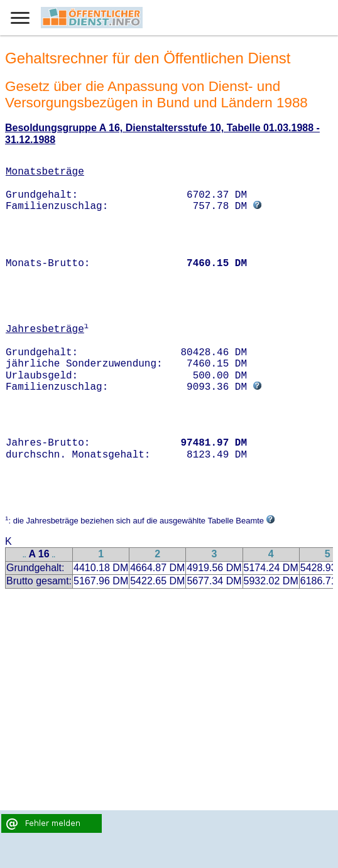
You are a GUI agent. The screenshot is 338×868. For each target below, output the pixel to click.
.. (25, 555)
